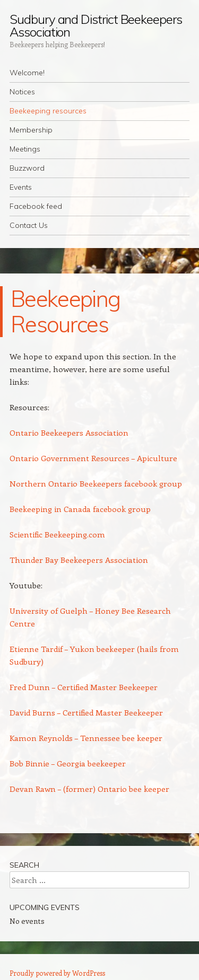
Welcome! (27, 73)
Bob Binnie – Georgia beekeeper (68, 763)
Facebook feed (36, 206)
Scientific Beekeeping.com (57, 534)
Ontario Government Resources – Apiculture (93, 458)
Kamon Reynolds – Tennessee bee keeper (86, 738)
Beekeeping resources (48, 111)
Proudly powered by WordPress (57, 973)
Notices (22, 92)
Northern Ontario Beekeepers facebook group (96, 483)
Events (21, 187)
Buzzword (27, 168)
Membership (31, 130)
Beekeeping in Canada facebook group (80, 509)
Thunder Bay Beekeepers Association (79, 560)
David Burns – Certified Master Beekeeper (86, 712)
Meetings (25, 149)
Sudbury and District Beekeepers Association (96, 25)
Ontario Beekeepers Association (69, 432)
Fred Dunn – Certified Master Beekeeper (84, 687)
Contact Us (29, 225)
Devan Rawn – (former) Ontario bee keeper (89, 789)
